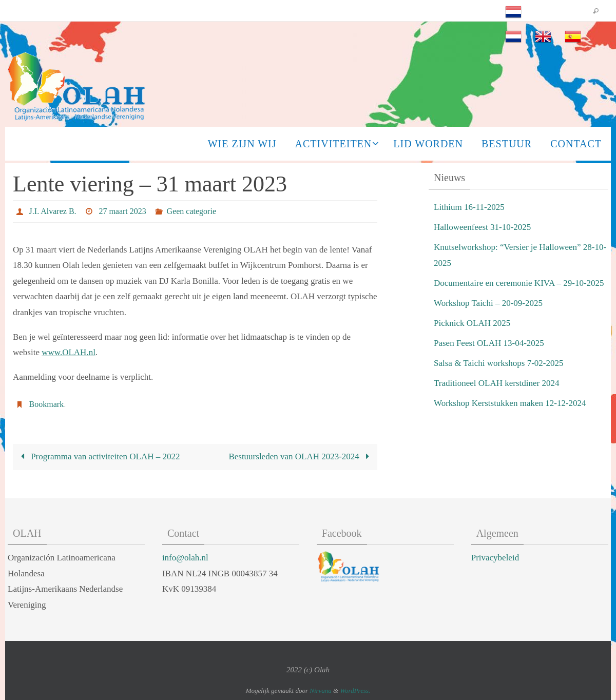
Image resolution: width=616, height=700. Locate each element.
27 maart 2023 (122, 211)
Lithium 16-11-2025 (469, 207)
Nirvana (321, 691)
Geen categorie (191, 211)
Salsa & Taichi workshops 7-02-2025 (499, 363)
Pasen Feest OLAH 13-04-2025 (489, 343)
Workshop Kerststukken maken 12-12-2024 (510, 403)
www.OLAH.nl (69, 352)
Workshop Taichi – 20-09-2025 (488, 303)
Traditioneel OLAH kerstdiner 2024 (496, 383)
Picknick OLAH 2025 (472, 323)
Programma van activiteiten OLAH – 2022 (98, 456)
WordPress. (355, 691)
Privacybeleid (495, 558)
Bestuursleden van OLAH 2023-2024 (301, 456)
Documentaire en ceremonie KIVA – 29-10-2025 (519, 283)
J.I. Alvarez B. (53, 211)
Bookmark (47, 404)
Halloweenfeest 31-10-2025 (482, 227)
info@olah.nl (185, 558)
